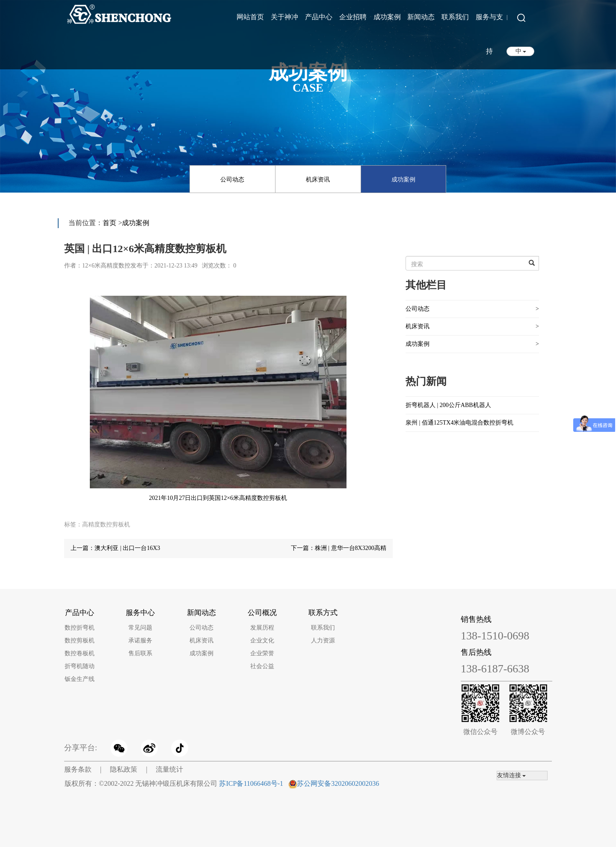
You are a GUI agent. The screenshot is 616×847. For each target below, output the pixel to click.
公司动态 (232, 180)
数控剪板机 (80, 640)
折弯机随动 (80, 666)
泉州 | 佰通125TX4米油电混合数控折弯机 (459, 423)
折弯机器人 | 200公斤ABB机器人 (448, 405)
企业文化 (262, 640)
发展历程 (262, 628)
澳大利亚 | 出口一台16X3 (127, 548)
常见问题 (140, 628)
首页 (110, 223)
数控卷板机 (80, 653)
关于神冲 (284, 17)
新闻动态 (421, 17)
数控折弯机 (80, 628)
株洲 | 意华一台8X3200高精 (351, 548)
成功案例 (387, 17)
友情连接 (512, 775)
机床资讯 (318, 180)
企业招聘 (353, 17)
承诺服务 (140, 640)
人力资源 (323, 640)
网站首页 (250, 17)
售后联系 (140, 653)
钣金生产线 (80, 679)
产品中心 (319, 17)
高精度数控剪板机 (106, 525)
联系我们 (455, 17)
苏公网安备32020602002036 (338, 783)
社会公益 (262, 666)
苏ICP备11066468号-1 (251, 783)
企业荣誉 (262, 653)
